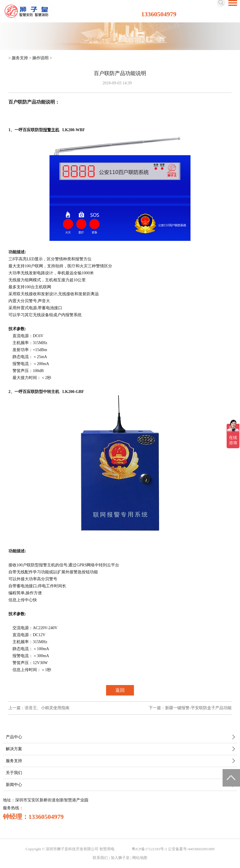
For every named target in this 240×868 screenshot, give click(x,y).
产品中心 (14, 737)
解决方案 (14, 749)
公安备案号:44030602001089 (191, 849)
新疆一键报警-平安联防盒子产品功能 (198, 708)
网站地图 (140, 858)
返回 (120, 690)
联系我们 (100, 858)
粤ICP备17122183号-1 (149, 849)
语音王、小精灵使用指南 (47, 708)
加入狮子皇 (120, 858)
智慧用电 (107, 849)
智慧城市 (123, 849)
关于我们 (14, 773)
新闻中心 (14, 785)
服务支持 (20, 58)
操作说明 (40, 58)
